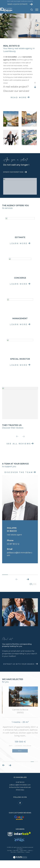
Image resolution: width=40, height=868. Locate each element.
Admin (30, 856)
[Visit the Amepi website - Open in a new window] (19, 845)
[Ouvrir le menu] (37, 10)
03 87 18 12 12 (13, 544)
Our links (13, 858)
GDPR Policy (21, 858)
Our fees (9, 856)
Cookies (28, 858)
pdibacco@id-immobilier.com (20, 790)
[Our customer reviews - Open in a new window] (19, 823)
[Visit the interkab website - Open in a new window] (22, 839)
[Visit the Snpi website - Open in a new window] (10, 840)
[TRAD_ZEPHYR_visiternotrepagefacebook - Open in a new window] (20, 809)
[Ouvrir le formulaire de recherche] (32, 10)
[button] (28, 579)
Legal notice (23, 856)
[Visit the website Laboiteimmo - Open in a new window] (20, 862)
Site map (16, 856)
